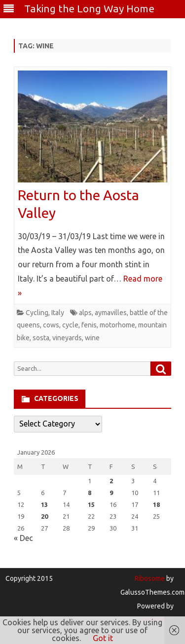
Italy (58, 313)
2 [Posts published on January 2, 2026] (111, 481)
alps (85, 313)
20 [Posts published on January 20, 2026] (44, 516)
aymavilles (111, 313)
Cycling (37, 313)
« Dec (23, 538)
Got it (103, 638)
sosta (41, 338)
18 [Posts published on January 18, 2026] (156, 504)
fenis (89, 325)
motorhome (117, 325)
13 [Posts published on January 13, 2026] (44, 504)
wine (92, 338)
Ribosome (150, 578)
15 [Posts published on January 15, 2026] (91, 504)
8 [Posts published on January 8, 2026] (90, 493)
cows (51, 325)
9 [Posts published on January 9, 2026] (111, 493)
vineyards (67, 338)
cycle (70, 325)
